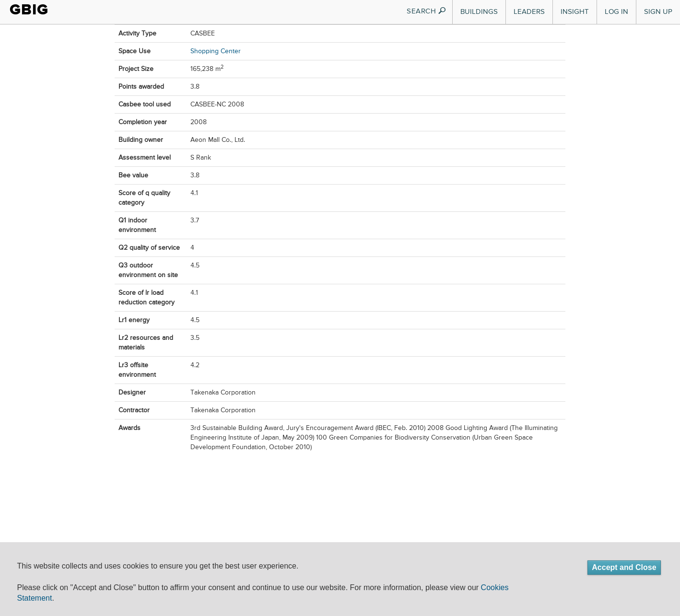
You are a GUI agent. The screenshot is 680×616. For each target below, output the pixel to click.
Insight (575, 12)
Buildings (479, 12)
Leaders (529, 12)
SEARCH (427, 11)
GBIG (29, 10)
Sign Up (658, 12)
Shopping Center (216, 51)
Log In (616, 12)
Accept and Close (624, 567)
